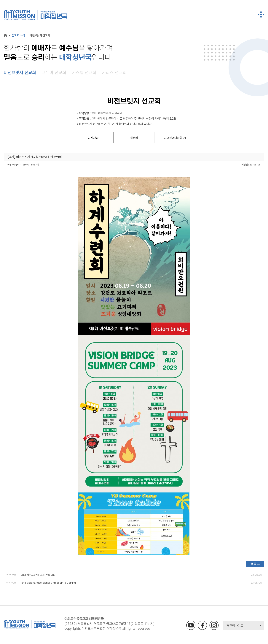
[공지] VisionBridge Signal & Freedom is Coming (48, 583)
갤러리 (134, 138)
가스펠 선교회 (84, 73)
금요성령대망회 (175, 138)
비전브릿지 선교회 (20, 73)
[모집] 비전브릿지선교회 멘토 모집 (37, 575)
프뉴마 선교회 (54, 73)
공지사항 (93, 138)
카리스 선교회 (114, 73)
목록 (254, 564)
